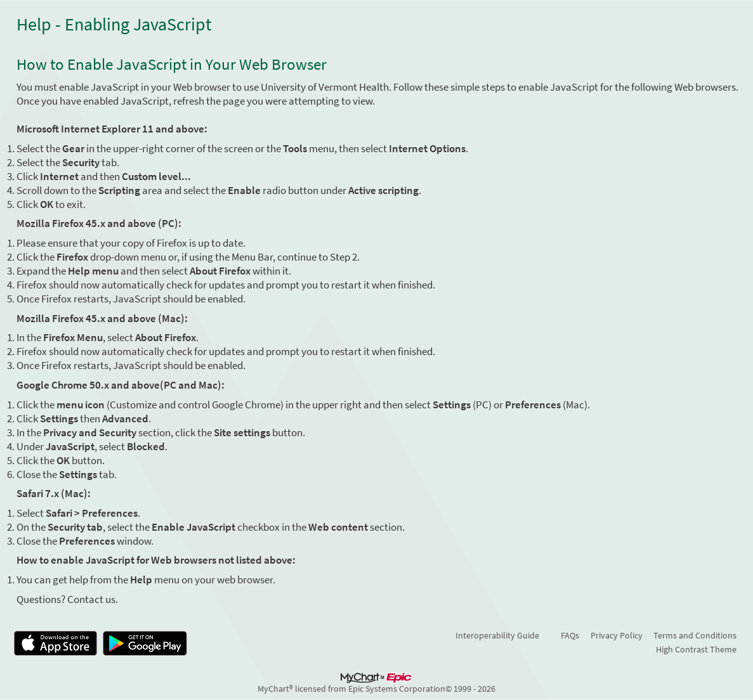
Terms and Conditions (695, 635)
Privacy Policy (617, 635)
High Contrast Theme (696, 649)
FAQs (570, 635)
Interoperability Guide (497, 635)
